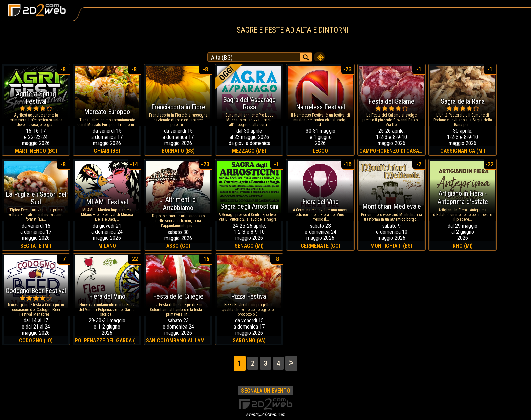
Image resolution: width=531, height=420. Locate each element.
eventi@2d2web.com (266, 414)
